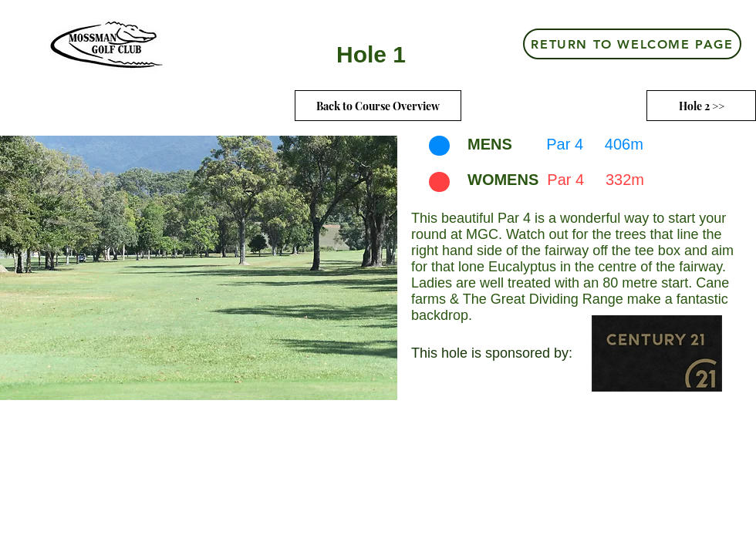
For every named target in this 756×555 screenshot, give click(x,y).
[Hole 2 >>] (701, 106)
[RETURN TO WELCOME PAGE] (632, 44)
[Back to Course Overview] (378, 106)
